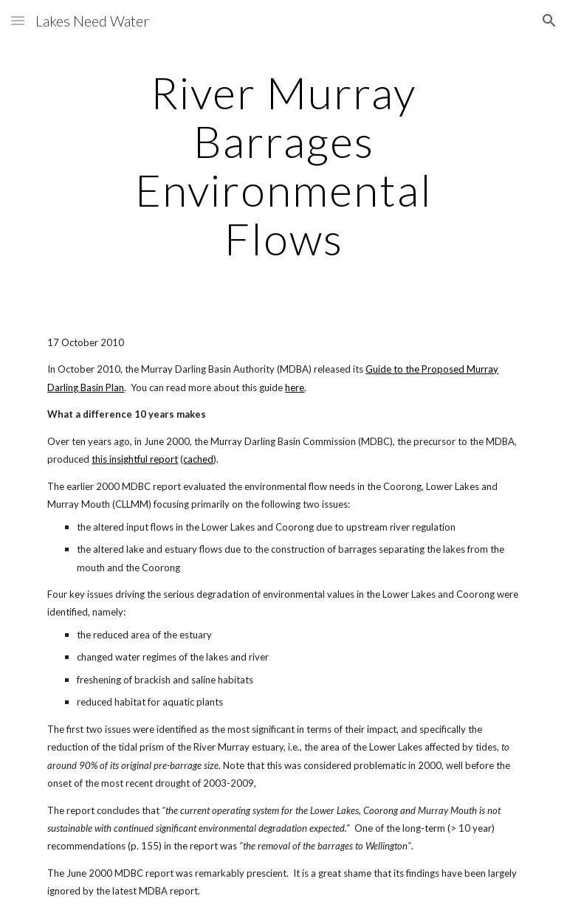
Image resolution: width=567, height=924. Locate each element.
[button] (18, 20)
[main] (283, 165)
